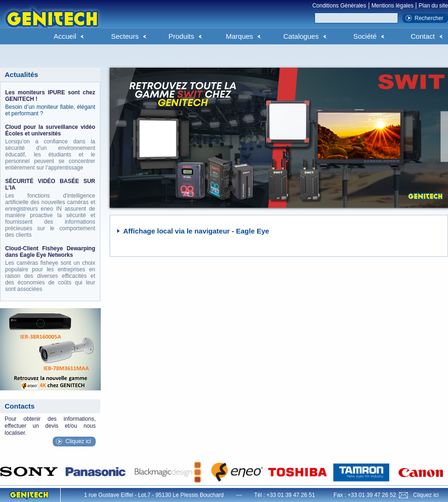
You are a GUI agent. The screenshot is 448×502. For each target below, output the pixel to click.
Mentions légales (392, 6)
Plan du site (433, 6)
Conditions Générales (339, 6)
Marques (239, 36)
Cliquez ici (78, 441)
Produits (181, 36)
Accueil (65, 36)
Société (365, 36)
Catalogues (301, 36)
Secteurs (125, 36)
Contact (423, 36)
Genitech (51, 23)
